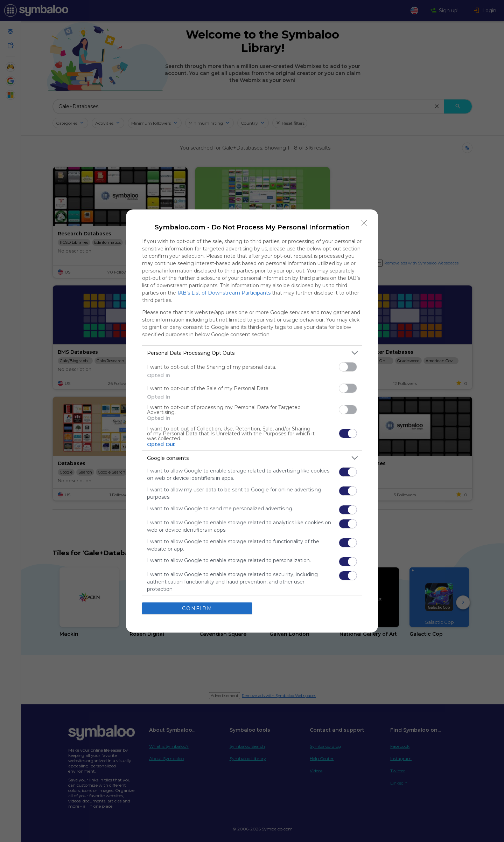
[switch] (348, 367)
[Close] (364, 223)
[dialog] (252, 421)
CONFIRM (197, 608)
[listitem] (252, 353)
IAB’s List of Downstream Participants (224, 293)
